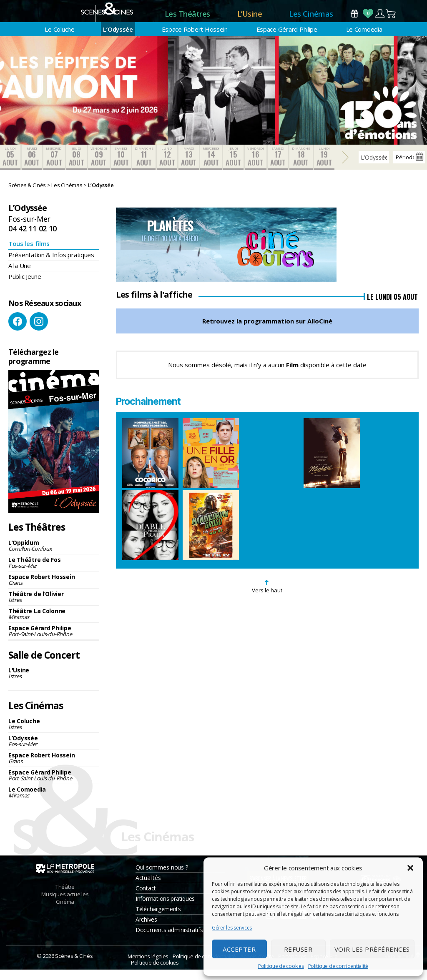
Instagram (39, 332)
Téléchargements (158, 919)
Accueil (130, 19)
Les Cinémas (311, 19)
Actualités (148, 888)
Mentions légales (148, 967)
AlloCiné (320, 331)
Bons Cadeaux (354, 19)
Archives (146, 930)
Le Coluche (59, 40)
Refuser (298, 949)
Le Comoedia (364, 40)
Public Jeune (25, 287)
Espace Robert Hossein (195, 40)
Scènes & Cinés (74, 966)
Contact (146, 899)
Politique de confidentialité (338, 966)
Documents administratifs (169, 940)
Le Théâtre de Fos (54, 573)
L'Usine (54, 683)
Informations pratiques (165, 909)
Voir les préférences (372, 949)
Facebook (18, 332)
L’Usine (250, 19)
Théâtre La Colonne (54, 624)
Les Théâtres (187, 19)
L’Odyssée (118, 40)
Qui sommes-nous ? (162, 878)
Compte (380, 19)
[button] (410, 868)
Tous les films (29, 254)
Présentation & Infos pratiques (51, 265)
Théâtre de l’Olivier (54, 607)
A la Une (20, 276)
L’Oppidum (54, 555)
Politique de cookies (281, 966)
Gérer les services (232, 928)
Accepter (239, 949)
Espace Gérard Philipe (287, 40)
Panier (391, 19)
